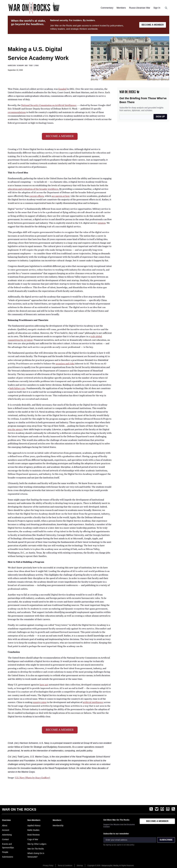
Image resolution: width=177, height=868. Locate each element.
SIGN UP (160, 117)
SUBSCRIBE (166, 840)
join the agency (15, 430)
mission (102, 223)
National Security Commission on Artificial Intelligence (49, 105)
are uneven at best (61, 196)
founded (62, 89)
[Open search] (166, 8)
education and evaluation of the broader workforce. (34, 189)
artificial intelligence (93, 703)
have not (44, 685)
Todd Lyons (34, 66)
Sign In (157, 8)
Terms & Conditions (65, 866)
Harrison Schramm (16, 66)
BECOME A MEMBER (153, 25)
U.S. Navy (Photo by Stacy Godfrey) (33, 778)
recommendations (17, 112)
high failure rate (17, 389)
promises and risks (65, 364)
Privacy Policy (48, 866)
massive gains (40, 703)
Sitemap (80, 866)
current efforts (37, 196)
